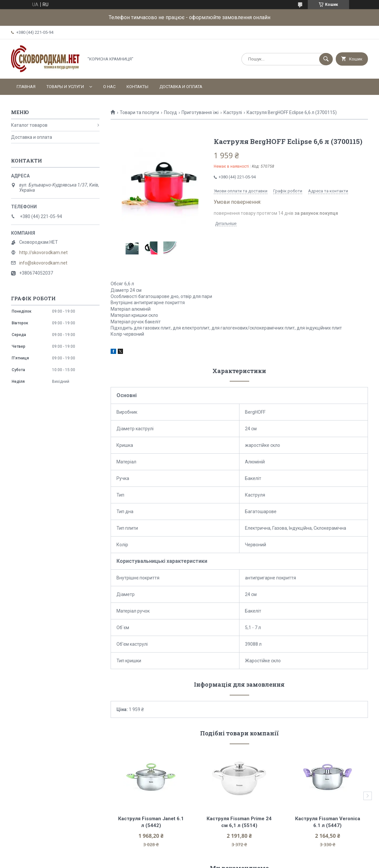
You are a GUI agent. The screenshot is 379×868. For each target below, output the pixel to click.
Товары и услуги (65, 87)
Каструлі (233, 112)
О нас (109, 87)
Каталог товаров (29, 125)
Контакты (137, 87)
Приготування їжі (200, 112)
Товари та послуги (139, 112)
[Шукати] (326, 59)
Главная (26, 87)
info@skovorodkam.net (43, 263)
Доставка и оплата (181, 87)
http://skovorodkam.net (43, 253)
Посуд (170, 112)
